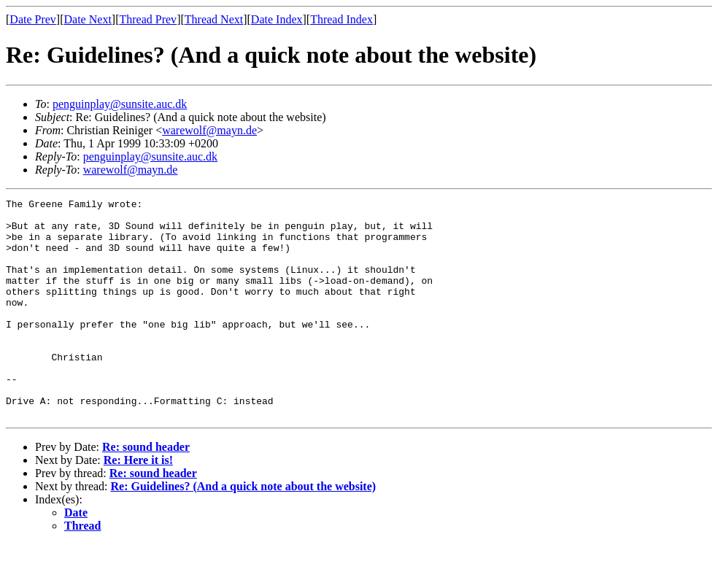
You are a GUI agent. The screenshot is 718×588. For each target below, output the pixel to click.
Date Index (277, 19)
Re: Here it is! (138, 504)
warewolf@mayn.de (209, 130)
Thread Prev (148, 19)
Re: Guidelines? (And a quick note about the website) (244, 530)
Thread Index (341, 19)
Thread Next (214, 19)
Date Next (88, 19)
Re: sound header (146, 491)
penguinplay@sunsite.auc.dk (120, 104)
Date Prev (33, 19)
